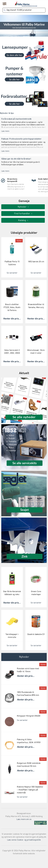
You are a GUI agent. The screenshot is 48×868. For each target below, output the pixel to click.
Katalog (22, 220)
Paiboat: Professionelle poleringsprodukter (21, 139)
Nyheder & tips (7, 113)
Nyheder (22, 207)
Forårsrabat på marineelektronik (16, 119)
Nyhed (19, 241)
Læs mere (5, 131)
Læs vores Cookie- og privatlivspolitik (24, 840)
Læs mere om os (24, 819)
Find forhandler (22, 214)
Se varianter (12, 273)
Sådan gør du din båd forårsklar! (16, 159)
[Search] (24, 10)
